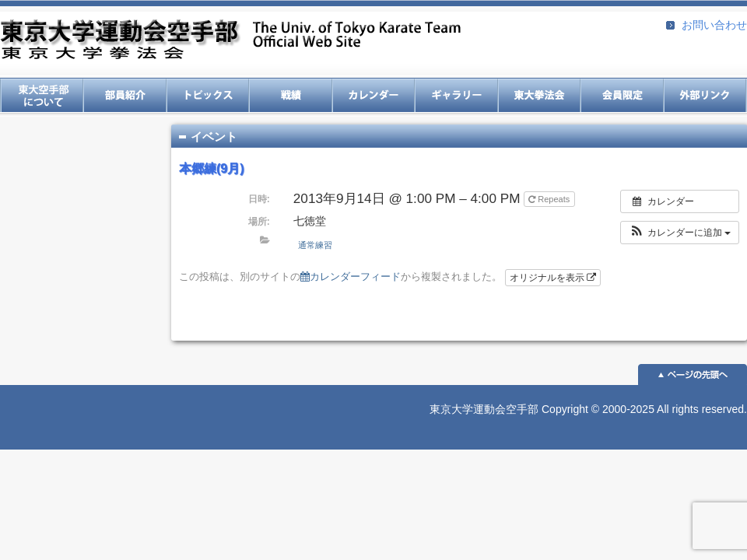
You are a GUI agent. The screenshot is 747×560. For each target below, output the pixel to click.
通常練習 (315, 245)
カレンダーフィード (351, 276)
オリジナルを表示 (553, 278)
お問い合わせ (714, 25)
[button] (680, 233)
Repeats (550, 199)
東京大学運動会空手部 (230, 41)
